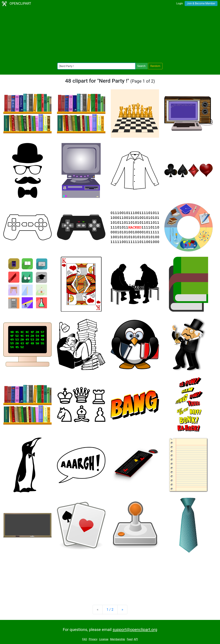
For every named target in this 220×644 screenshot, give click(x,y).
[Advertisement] (110, 35)
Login (180, 3)
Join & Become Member (201, 3)
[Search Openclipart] (96, 66)
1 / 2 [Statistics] (110, 610)
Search (141, 66)
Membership (118, 639)
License (104, 639)
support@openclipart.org (135, 630)
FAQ (85, 639)
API (136, 639)
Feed (130, 639)
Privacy (93, 639)
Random (155, 66)
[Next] (122, 610)
